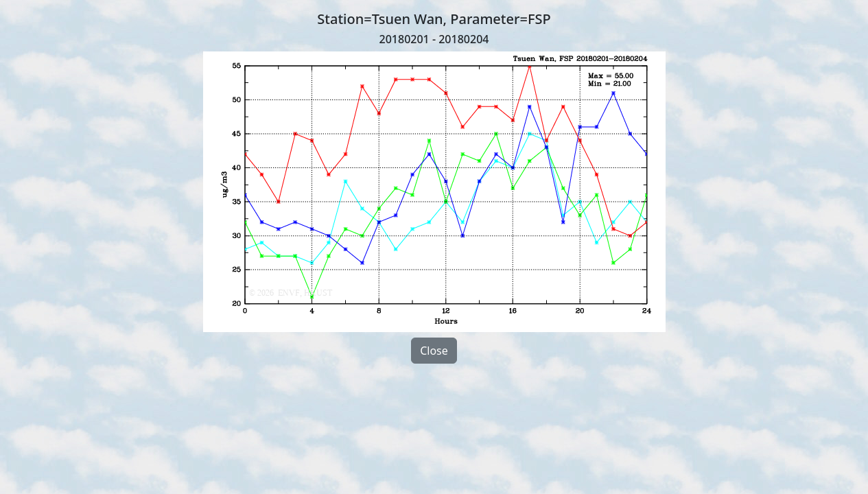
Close (434, 351)
